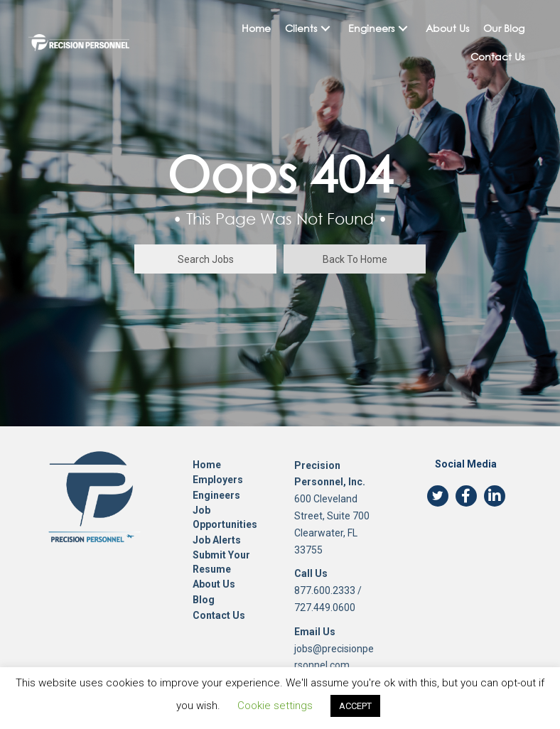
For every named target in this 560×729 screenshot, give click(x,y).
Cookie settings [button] (275, 706)
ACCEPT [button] (355, 706)
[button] (325, 29)
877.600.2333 (325, 590)
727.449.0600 (325, 607)
